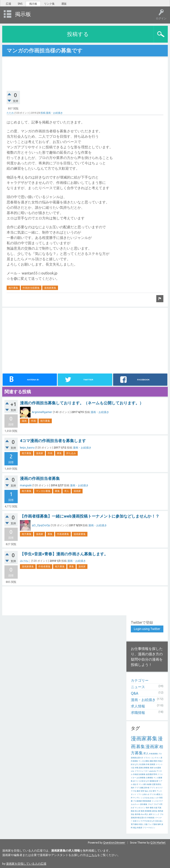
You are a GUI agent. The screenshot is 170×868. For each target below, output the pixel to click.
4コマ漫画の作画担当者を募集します (53, 441)
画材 (152, 768)
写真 (160, 808)
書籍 (152, 808)
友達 (135, 821)
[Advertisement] (87, 71)
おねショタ (154, 798)
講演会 (155, 811)
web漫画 (157, 768)
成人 (161, 821)
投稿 (43, 113)
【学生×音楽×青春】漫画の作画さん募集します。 (64, 554)
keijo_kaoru (27, 448)
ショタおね (145, 798)
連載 (151, 761)
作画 (33, 421)
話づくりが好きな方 (141, 781)
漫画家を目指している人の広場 (26, 864)
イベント (159, 764)
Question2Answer (114, 843)
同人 (147, 814)
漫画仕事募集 (144, 768)
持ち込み (71, 453)
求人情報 (138, 706)
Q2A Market (158, 843)
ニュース (138, 687)
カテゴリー (140, 680)
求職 (137, 768)
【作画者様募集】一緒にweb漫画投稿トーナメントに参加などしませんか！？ (90, 516)
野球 (155, 774)
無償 (142, 811)
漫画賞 (153, 764)
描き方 (136, 784)
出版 (156, 808)
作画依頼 (151, 818)
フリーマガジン (149, 828)
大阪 (146, 824)
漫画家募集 (50, 288)
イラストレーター (142, 771)
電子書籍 (134, 824)
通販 (64, 4)
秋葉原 (140, 828)
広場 (8, 4)
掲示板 (33, 4)
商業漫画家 (147, 801)
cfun (142, 814)
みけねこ (25, 561)
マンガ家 (142, 784)
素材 (138, 791)
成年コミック (154, 814)
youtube (153, 771)
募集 (59, 453)
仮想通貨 (149, 774)
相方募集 (13, 288)
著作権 (137, 814)
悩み (146, 791)
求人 (67, 491)
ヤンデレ (137, 798)
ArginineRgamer (42, 412)
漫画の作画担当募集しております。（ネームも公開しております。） (82, 403)
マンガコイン (140, 808)
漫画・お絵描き (54, 113)
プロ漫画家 (137, 801)
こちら (93, 855)
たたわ (10, 113)
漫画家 (40, 453)
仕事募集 (149, 778)
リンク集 (49, 4)
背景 (142, 791)
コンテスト (156, 758)
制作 (148, 808)
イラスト (147, 758)
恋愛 (154, 784)
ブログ (150, 804)
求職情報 (138, 713)
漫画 (24, 421)
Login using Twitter (147, 629)
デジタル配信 (155, 794)
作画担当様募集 (31, 288)
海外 (133, 788)
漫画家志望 (154, 781)
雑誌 (135, 828)
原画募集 (148, 811)
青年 (154, 791)
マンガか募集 (43, 491)
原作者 (147, 788)
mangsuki (26, 485)
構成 (133, 811)
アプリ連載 (139, 788)
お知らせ (146, 794)
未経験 (149, 784)
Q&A (135, 693)
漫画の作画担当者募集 (40, 478)
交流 (157, 821)
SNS (20, 4)
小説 (133, 768)
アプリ (153, 788)
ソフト (139, 794)
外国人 (141, 824)
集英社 (159, 784)
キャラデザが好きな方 (146, 821)
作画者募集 (63, 534)
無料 (159, 824)
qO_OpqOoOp (41, 525)
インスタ (155, 801)
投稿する (78, 34)
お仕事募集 (141, 778)
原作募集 (144, 804)
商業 (155, 761)
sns (132, 771)
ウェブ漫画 (153, 824)
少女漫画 (142, 764)
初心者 (137, 811)
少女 (150, 791)
